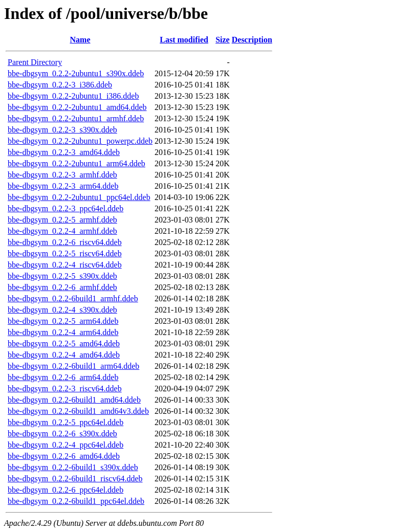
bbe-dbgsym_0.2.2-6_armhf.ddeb (62, 287)
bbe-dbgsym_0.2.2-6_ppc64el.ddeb (65, 490)
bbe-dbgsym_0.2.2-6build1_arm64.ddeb (73, 366)
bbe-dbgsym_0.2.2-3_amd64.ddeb (64, 152)
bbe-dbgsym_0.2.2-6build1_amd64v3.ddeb (78, 411)
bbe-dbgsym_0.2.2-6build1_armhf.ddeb (73, 298)
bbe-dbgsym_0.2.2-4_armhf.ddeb (62, 231)
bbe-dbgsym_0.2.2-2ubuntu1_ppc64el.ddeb (79, 197)
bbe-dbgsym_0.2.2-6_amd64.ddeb (64, 456)
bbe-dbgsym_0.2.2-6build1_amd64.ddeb (74, 400)
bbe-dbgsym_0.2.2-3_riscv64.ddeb (65, 389)
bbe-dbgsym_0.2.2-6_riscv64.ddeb (65, 242)
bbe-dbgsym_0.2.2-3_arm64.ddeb (63, 186)
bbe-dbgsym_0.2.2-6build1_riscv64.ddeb (75, 479)
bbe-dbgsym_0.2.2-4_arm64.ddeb (63, 332)
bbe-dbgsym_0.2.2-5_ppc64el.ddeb (65, 422)
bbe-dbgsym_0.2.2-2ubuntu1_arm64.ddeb (77, 163)
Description (252, 40)
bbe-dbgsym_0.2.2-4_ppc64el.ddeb (65, 445)
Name (80, 40)
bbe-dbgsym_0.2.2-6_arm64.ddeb (63, 377)
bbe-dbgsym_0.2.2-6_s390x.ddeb (62, 434)
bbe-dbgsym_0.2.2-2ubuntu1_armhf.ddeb (76, 118)
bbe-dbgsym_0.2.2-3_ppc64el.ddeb (65, 208)
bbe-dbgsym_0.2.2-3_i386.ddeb (60, 85)
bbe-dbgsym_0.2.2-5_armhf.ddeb (62, 220)
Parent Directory (35, 62)
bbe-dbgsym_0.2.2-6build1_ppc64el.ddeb (76, 501)
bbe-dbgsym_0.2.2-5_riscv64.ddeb (65, 253)
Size (223, 40)
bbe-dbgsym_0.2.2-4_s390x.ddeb (62, 310)
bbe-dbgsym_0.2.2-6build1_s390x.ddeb (73, 467)
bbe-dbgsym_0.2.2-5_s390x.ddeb (62, 276)
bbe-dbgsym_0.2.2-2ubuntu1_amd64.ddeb (77, 107)
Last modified (184, 40)
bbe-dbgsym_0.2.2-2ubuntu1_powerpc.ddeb (80, 141)
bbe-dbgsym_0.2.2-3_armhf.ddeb (62, 175)
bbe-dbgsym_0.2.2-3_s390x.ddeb (62, 130)
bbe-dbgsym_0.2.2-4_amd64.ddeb (64, 355)
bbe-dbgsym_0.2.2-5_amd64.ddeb (64, 343)
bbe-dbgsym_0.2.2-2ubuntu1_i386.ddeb (73, 96)
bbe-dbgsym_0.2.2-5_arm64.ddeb (63, 321)
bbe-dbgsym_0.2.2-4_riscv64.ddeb (65, 265)
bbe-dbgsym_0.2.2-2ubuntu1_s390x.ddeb (76, 73)
